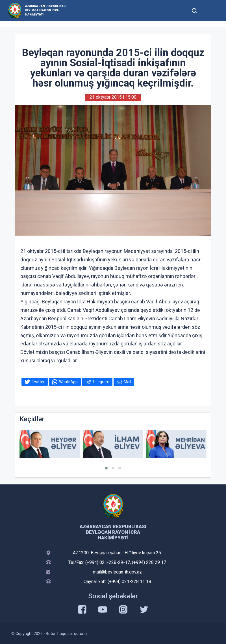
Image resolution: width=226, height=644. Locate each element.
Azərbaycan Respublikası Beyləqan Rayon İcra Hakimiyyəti (46, 10)
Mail (127, 382)
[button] (106, 468)
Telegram (101, 382)
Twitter (38, 382)
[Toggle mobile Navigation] (208, 11)
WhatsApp (68, 382)
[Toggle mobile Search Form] (194, 10)
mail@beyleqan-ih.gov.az (117, 572)
